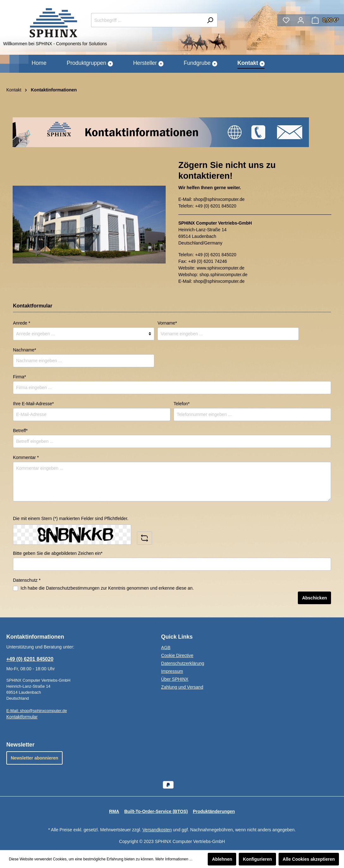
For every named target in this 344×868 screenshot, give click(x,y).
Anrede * (21, 323)
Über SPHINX (175, 679)
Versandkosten (157, 830)
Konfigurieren (257, 859)
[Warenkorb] (325, 20)
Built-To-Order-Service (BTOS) (156, 811)
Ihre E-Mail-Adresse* (33, 404)
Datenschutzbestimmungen (73, 588)
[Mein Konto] (301, 20)
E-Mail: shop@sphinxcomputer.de (37, 711)
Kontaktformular (22, 717)
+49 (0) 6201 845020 (216, 206)
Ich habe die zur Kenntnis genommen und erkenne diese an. (107, 588)
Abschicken (314, 598)
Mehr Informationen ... (174, 859)
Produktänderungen (214, 811)
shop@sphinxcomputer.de (219, 199)
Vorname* (167, 323)
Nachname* (25, 350)
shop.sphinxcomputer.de (224, 275)
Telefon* (182, 404)
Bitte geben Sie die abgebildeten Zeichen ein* (58, 553)
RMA (114, 811)
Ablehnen (222, 859)
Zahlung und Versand (182, 687)
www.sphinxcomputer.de (221, 268)
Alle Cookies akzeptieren (309, 859)
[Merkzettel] (286, 20)
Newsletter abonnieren (34, 758)
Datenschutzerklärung (183, 663)
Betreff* (20, 431)
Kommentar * (26, 457)
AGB (166, 648)
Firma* (19, 377)
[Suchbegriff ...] (147, 20)
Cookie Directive (177, 655)
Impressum (172, 671)
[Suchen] (210, 20)
